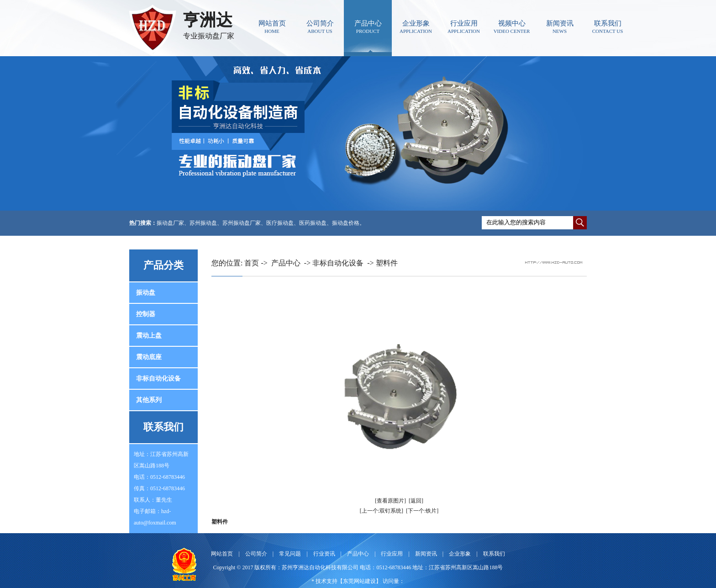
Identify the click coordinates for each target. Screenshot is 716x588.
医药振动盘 (313, 223)
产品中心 (368, 27)
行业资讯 (324, 554)
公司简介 (320, 27)
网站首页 (272, 27)
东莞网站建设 (359, 581)
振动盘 (146, 293)
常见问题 (290, 554)
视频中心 (512, 27)
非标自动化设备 (158, 379)
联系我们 (608, 27)
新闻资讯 (560, 27)
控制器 (146, 314)
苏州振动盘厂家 (242, 223)
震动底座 (149, 357)
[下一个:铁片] (422, 511)
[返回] (416, 501)
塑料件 (387, 263)
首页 (252, 263)
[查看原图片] (390, 501)
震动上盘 (149, 336)
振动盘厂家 (170, 223)
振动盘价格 (346, 223)
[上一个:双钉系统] (382, 511)
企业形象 (416, 27)
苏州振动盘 (203, 223)
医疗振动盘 (280, 223)
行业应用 (464, 27)
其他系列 (149, 400)
